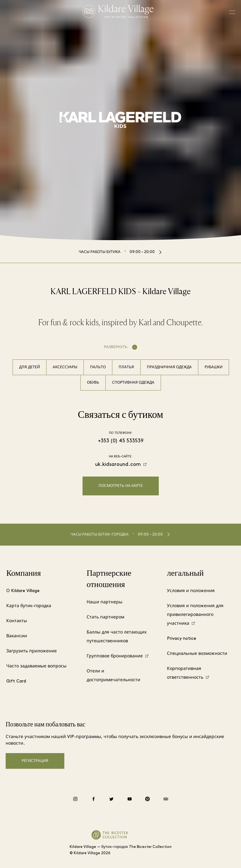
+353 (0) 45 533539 (121, 441)
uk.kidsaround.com (118, 465)
